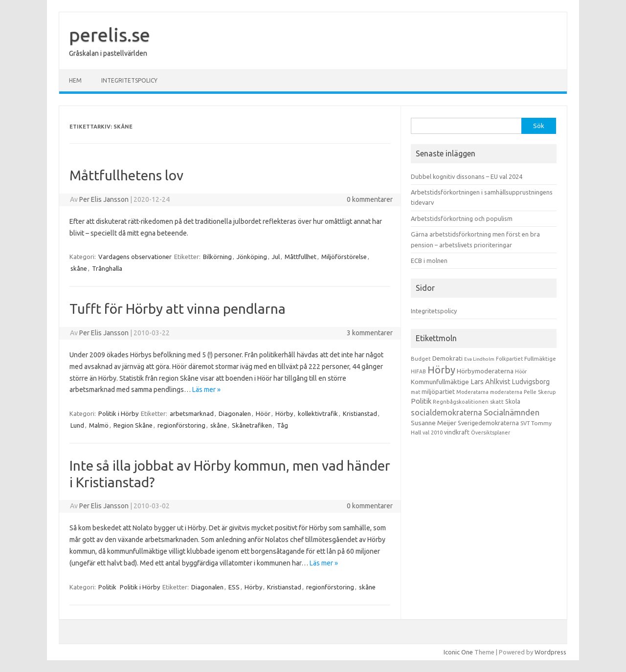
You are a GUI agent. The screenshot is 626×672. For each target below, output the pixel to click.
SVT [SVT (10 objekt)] (525, 423)
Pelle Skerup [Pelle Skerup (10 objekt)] (540, 392)
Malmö (99, 425)
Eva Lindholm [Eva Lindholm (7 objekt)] (479, 359)
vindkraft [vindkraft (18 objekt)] (457, 432)
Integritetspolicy (129, 80)
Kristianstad (360, 413)
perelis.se (110, 35)
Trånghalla (107, 268)
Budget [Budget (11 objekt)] (421, 359)
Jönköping (252, 257)
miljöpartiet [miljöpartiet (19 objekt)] (438, 391)
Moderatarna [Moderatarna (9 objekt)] (472, 392)
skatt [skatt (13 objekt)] (497, 401)
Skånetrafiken (252, 425)
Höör (263, 413)
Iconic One (458, 652)
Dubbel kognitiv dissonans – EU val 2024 (467, 176)
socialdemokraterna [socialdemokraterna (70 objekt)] (447, 412)
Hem (75, 80)
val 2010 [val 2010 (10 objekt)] (433, 433)
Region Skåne (133, 425)
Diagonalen (235, 413)
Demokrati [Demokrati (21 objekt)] (447, 358)
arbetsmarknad (192, 413)
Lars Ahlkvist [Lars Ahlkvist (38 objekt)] (491, 382)
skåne (79, 268)
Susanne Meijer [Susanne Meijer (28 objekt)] (434, 423)
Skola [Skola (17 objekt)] (513, 401)
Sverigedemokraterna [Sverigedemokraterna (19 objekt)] (488, 423)
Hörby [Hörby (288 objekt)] (441, 370)
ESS (234, 587)
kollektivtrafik (318, 413)
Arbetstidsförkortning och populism (462, 218)
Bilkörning (217, 257)
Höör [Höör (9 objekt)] (521, 371)
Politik (107, 587)
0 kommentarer (370, 199)
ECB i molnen (429, 260)
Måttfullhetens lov (126, 175)
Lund (77, 425)
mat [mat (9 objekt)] (415, 392)
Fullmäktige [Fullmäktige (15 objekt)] (540, 358)
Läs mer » (206, 390)
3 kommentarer (370, 333)
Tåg (282, 425)
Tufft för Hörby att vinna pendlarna (178, 309)
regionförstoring (181, 425)
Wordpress (550, 652)
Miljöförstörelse (344, 257)
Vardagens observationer (135, 257)
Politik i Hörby (118, 413)
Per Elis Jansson (104, 199)
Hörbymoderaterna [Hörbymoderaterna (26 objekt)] (485, 371)
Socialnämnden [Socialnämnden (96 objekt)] (512, 412)
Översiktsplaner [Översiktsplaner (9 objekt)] (491, 433)
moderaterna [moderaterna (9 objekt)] (506, 392)
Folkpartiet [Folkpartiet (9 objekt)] (509, 359)
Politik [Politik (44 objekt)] (421, 401)
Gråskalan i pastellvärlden (108, 53)
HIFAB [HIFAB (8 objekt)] (418, 371)
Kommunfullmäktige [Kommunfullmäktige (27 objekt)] (440, 382)
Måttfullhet (301, 257)
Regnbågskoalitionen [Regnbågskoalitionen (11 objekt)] (461, 402)
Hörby (284, 413)
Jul (276, 257)
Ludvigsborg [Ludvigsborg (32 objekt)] (531, 382)
